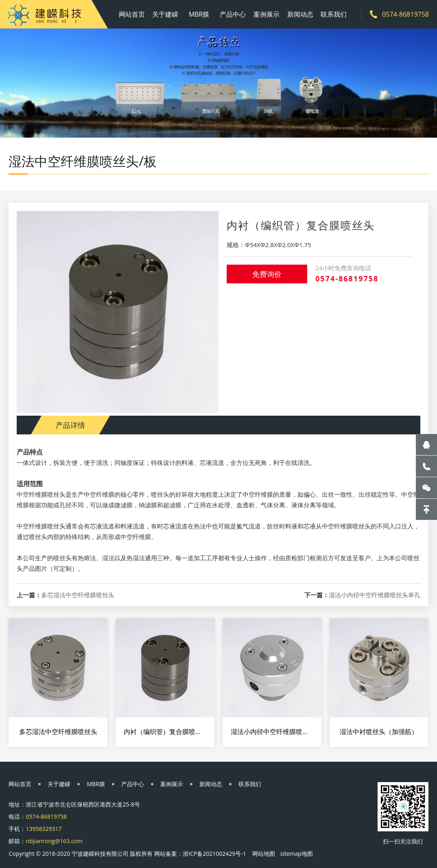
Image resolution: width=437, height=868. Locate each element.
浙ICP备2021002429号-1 (214, 854)
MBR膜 (199, 14)
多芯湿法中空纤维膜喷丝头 (78, 595)
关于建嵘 (165, 14)
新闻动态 (300, 14)
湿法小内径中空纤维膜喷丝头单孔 (375, 595)
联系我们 (334, 14)
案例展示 (267, 14)
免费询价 (267, 274)
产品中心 (233, 14)
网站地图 (264, 854)
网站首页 (132, 14)
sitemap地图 (296, 854)
